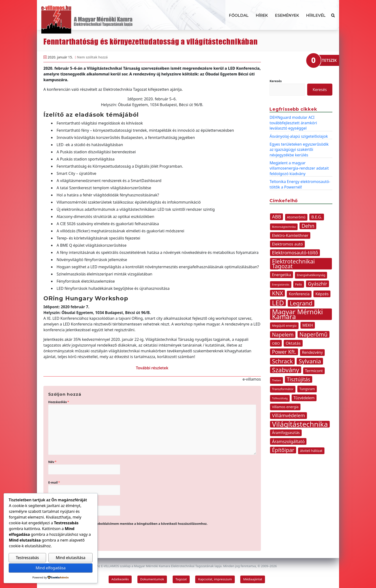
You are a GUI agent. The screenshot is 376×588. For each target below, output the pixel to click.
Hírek (262, 15)
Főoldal (239, 15)
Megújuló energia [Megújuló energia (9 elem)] (284, 326)
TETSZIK (329, 60)
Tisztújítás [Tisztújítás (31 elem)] (299, 379)
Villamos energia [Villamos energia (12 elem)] (285, 407)
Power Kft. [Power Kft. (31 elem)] (284, 352)
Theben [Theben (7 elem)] (276, 380)
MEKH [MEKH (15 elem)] (308, 325)
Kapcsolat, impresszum (215, 579)
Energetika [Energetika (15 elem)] (281, 275)
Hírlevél (316, 15)
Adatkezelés (120, 579)
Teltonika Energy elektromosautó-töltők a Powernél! (300, 184)
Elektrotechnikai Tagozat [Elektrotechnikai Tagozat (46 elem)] (293, 264)
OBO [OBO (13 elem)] (276, 343)
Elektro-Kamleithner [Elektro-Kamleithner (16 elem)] (290, 235)
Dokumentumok (152, 579)
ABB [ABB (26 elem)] (276, 217)
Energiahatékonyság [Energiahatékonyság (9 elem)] (311, 275)
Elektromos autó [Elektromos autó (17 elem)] (287, 244)
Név (52, 462)
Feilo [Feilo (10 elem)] (299, 284)
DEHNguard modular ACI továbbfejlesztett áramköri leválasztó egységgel (293, 123)
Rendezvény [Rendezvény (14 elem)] (312, 352)
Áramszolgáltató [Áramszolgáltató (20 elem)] (288, 441)
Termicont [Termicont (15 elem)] (314, 371)
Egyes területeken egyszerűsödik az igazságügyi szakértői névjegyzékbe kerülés (299, 150)
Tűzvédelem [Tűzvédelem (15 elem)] (304, 398)
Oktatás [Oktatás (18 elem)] (293, 343)
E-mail (54, 482)
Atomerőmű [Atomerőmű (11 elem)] (296, 217)
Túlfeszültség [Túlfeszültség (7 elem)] (280, 398)
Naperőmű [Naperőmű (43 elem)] (314, 334)
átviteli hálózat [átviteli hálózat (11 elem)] (311, 451)
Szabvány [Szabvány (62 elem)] (285, 370)
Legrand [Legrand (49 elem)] (301, 303)
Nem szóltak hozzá (92, 57)
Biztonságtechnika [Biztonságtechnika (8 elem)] (284, 227)
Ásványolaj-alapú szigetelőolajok (299, 136)
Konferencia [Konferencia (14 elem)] (299, 294)
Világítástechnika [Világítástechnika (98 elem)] (300, 424)
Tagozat (181, 579)
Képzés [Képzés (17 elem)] (322, 294)
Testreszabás (27, 558)
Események (287, 15)
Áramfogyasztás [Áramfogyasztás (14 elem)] (286, 433)
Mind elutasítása (70, 558)
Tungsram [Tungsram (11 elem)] (307, 389)
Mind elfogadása (50, 568)
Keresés (276, 81)
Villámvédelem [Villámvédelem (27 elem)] (288, 415)
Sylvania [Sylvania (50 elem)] (310, 361)
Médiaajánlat (253, 579)
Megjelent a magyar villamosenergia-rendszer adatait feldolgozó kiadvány (299, 168)
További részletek (152, 368)
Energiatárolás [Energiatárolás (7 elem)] (281, 285)
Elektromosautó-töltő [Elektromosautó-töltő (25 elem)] (295, 253)
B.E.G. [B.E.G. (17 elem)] (317, 217)
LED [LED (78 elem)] (278, 303)
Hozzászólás (59, 402)
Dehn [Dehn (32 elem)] (308, 226)
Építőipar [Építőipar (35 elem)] (283, 450)
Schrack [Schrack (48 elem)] (282, 361)
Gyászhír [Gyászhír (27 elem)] (318, 284)
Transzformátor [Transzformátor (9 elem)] (283, 389)
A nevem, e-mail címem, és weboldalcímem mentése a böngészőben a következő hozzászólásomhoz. (130, 524)
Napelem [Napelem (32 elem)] (283, 335)
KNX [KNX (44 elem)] (277, 293)
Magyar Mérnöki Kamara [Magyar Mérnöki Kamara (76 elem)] (297, 314)
